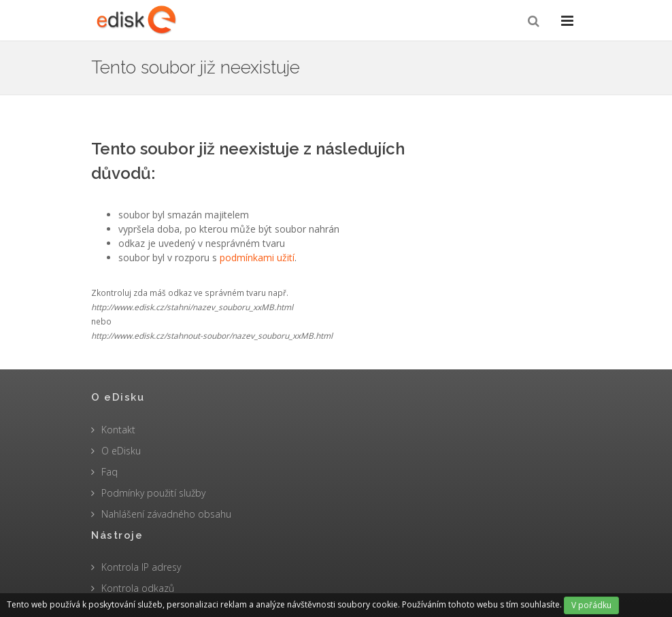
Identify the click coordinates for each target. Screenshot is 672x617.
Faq (110, 472)
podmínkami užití (257, 257)
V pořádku (591, 605)
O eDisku (121, 451)
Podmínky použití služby (153, 493)
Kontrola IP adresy (141, 567)
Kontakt (118, 430)
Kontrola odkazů (138, 588)
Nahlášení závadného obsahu (166, 514)
